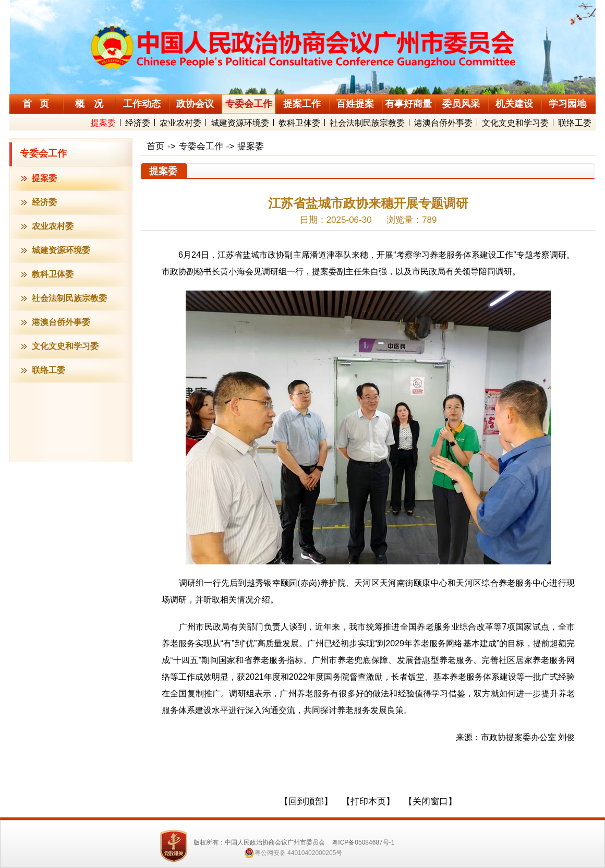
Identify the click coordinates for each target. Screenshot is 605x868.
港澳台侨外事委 (443, 123)
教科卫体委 (299, 123)
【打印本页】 (368, 801)
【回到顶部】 (306, 801)
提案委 (103, 123)
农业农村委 (180, 123)
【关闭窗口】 (430, 801)
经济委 (138, 123)
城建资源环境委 (240, 123)
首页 (155, 146)
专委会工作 (43, 153)
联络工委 (575, 123)
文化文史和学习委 (515, 123)
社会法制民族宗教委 (367, 123)
